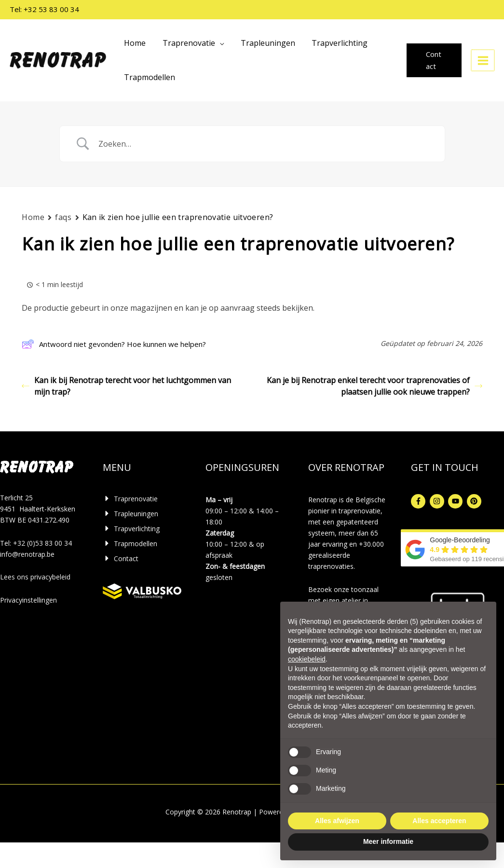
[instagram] (438, 501)
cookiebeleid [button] (307, 659)
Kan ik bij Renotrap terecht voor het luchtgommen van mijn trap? (126, 386)
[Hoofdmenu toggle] (483, 60)
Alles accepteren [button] (439, 821)
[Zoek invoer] (264, 144)
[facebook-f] (419, 501)
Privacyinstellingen (28, 600)
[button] (435, 60)
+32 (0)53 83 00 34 (42, 543)
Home (33, 217)
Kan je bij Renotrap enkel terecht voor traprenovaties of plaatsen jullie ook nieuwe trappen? (375, 386)
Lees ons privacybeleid (35, 577)
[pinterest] (475, 501)
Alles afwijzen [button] (337, 821)
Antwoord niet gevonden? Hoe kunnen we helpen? (114, 344)
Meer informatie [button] (388, 841)
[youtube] (456, 501)
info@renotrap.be (27, 554)
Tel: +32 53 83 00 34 (44, 9)
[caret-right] (130, 499)
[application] (218, 43)
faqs (63, 217)
